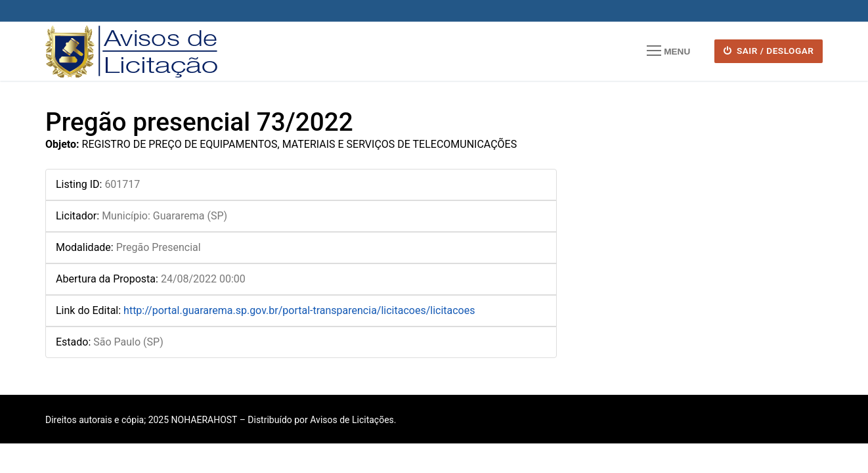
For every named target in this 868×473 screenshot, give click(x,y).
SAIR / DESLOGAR (769, 51)
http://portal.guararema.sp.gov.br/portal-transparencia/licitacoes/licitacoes (299, 310)
